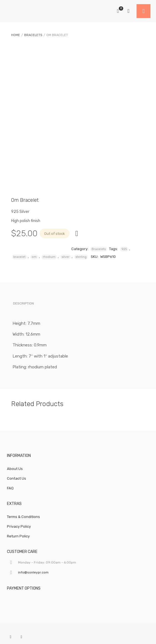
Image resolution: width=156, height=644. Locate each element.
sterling (81, 257)
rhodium (49, 257)
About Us (15, 469)
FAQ (10, 488)
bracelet (19, 257)
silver (66, 257)
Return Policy (18, 536)
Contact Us (17, 478)
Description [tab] (23, 303)
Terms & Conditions (23, 517)
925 (124, 249)
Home (16, 35)
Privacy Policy (19, 526)
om (34, 257)
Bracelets (33, 35)
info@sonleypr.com (33, 572)
